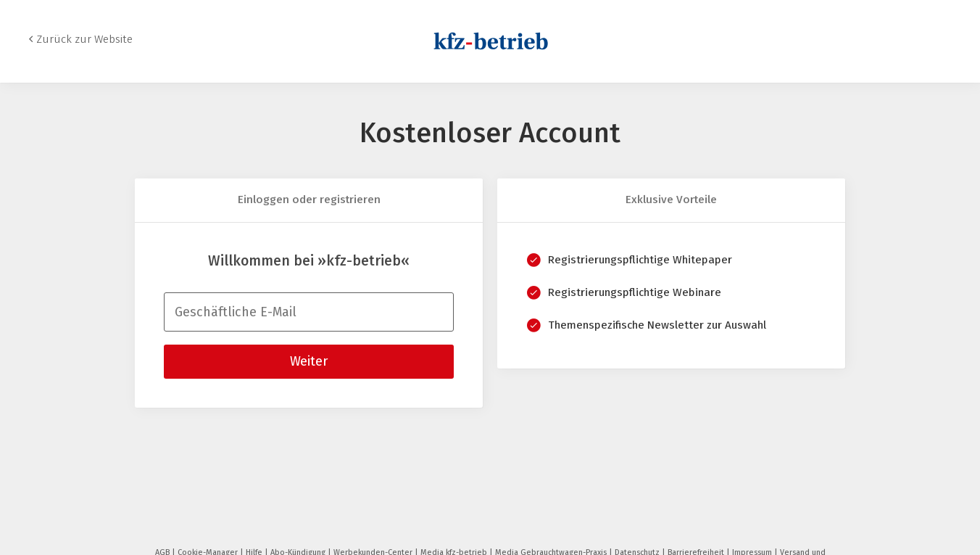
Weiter (309, 361)
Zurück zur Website (84, 39)
